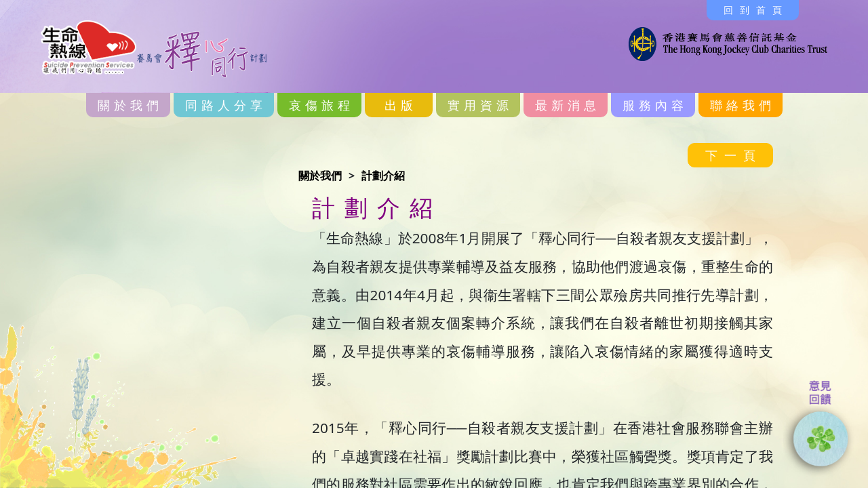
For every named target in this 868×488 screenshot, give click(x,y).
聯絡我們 (743, 105)
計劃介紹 (383, 176)
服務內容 (655, 105)
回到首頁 (756, 10)
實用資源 (480, 105)
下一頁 (734, 155)
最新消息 (568, 105)
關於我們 (130, 105)
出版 (401, 105)
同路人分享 (226, 105)
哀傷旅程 (321, 105)
